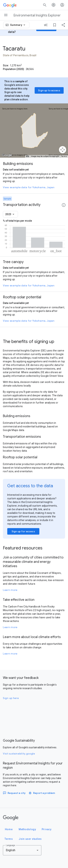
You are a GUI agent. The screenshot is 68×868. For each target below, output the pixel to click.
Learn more (10, 590)
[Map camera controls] (63, 150)
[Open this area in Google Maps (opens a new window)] (7, 155)
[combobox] (18, 25)
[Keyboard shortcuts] (27, 156)
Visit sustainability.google (19, 754)
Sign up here (11, 698)
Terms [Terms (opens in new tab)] (64, 156)
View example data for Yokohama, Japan (29, 187)
